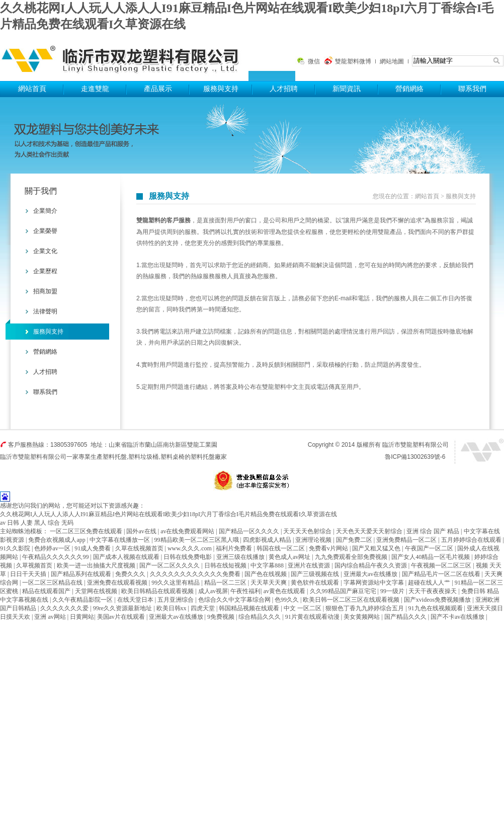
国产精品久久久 (406, 617)
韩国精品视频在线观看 (250, 608)
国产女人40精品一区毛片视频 (431, 557)
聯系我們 (472, 89)
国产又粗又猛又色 (377, 548)
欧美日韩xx (172, 608)
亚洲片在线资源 (310, 565)
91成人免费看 (93, 548)
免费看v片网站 (329, 548)
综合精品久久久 (260, 617)
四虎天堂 (203, 608)
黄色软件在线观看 (316, 583)
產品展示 (158, 89)
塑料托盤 (124, 57)
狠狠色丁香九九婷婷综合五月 (365, 608)
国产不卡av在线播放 (458, 617)
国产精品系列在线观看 (82, 574)
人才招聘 (284, 89)
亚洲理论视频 (314, 540)
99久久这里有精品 (176, 583)
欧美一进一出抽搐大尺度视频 (97, 565)
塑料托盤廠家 (209, 457)
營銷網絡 (409, 89)
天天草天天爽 (269, 583)
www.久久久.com (190, 548)
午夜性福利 (245, 591)
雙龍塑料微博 (353, 61)
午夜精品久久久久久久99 (56, 557)
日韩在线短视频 (226, 565)
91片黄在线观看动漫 (313, 617)
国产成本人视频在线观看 (127, 557)
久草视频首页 (35, 565)
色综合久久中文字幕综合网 (235, 600)
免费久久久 (131, 574)
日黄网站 (82, 617)
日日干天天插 (29, 574)
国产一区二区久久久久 (170, 565)
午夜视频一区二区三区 (442, 565)
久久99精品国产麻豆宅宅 (344, 591)
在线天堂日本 (136, 600)
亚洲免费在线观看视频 (118, 583)
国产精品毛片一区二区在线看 (442, 574)
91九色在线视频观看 (436, 608)
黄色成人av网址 (290, 557)
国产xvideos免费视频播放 (438, 600)
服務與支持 (221, 89)
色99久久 (287, 600)
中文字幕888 (268, 565)
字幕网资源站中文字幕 (374, 583)
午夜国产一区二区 (430, 548)
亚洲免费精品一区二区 (407, 540)
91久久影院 (16, 548)
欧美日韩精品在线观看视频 (158, 591)
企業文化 (45, 251)
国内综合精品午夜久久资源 (371, 565)
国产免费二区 (355, 540)
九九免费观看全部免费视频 (352, 557)
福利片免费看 (235, 548)
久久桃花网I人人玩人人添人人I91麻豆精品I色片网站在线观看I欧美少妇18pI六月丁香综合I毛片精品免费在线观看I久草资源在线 (169, 514)
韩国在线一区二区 (281, 548)
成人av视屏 (213, 591)
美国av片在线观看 (122, 617)
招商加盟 (45, 291)
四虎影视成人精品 (268, 540)
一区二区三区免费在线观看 (87, 531)
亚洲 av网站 (51, 617)
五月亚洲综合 (176, 600)
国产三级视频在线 (316, 574)
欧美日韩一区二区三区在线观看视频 (352, 600)
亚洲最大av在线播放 (371, 574)
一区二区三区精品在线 (53, 583)
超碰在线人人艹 (430, 583)
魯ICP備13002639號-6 (415, 457)
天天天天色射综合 (308, 531)
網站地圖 (392, 61)
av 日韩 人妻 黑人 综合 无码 (37, 523)
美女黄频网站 (362, 617)
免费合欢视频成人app (57, 540)
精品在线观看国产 (47, 591)
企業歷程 (45, 271)
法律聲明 (45, 311)
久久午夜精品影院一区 (83, 600)
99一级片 (393, 591)
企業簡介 (45, 211)
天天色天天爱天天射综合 (370, 531)
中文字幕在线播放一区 (120, 540)
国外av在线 (142, 531)
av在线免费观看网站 (188, 531)
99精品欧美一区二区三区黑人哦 (197, 540)
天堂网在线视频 (97, 591)
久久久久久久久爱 (65, 608)
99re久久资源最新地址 (123, 608)
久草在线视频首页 (140, 548)
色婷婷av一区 (53, 548)
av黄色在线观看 (285, 591)
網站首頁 (32, 89)
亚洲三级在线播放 (241, 557)
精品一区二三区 (226, 583)
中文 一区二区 (303, 608)
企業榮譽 (45, 231)
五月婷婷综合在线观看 (472, 540)
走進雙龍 (95, 89)
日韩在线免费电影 (188, 557)
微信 (314, 61)
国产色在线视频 (266, 574)
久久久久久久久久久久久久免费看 (196, 574)
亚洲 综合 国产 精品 (434, 531)
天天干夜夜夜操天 (433, 591)
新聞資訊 (347, 89)
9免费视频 (222, 617)
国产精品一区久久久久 (250, 531)
